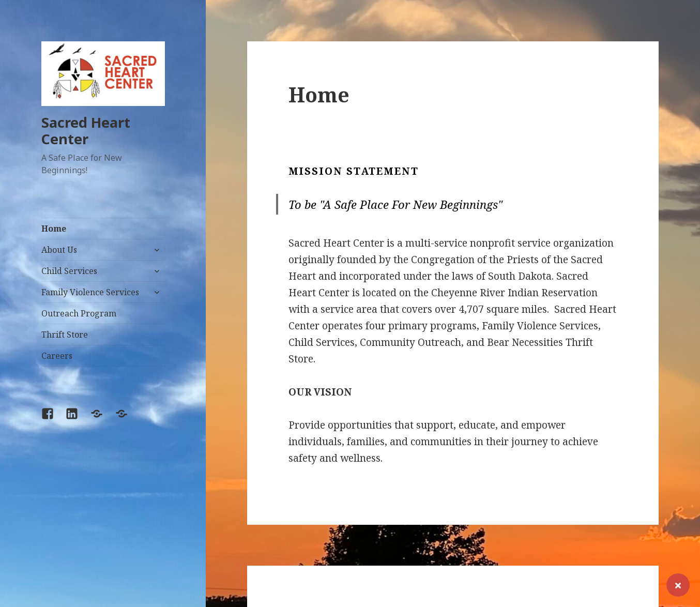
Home (54, 229)
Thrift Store (65, 335)
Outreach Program (79, 313)
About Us (59, 250)
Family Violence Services (90, 292)
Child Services (69, 271)
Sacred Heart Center (86, 131)
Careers (57, 356)
